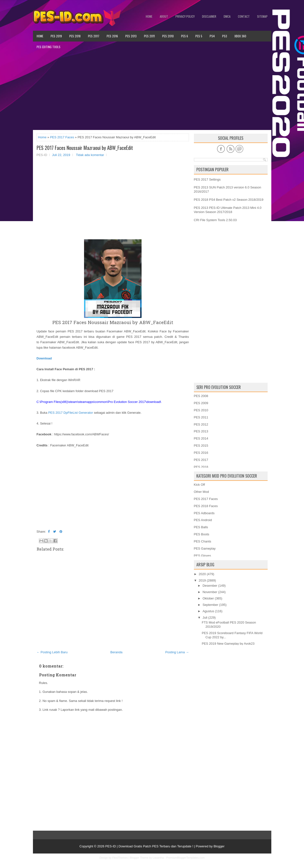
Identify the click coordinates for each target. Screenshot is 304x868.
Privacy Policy (185, 16)
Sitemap (262, 16)
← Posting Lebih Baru (52, 652)
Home (149, 16)
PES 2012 (201, 424)
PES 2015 (201, 446)
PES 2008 (201, 396)
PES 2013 (131, 36)
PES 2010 (168, 36)
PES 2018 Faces (206, 506)
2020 (202, 574)
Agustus (208, 611)
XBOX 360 (240, 36)
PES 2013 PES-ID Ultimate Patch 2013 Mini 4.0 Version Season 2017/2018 (228, 210)
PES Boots (202, 534)
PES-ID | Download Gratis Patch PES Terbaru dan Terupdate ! (149, 846)
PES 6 (185, 36)
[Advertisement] (152, 91)
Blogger (219, 846)
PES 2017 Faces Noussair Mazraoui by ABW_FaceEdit (85, 148)
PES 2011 (149, 36)
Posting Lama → (177, 652)
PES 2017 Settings (207, 179)
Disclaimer (209, 16)
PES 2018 (75, 36)
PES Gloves (203, 556)
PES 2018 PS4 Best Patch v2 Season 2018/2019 (229, 200)
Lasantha (158, 858)
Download (44, 358)
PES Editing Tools (49, 47)
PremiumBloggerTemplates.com (185, 858)
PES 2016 (112, 36)
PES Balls (201, 527)
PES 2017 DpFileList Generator (71, 413)
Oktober (208, 598)
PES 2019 (56, 36)
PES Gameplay (205, 548)
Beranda (116, 652)
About (164, 16)
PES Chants (203, 541)
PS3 (225, 36)
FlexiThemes (120, 858)
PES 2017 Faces (62, 137)
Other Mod (201, 492)
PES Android (203, 520)
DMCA (227, 16)
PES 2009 (201, 403)
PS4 (212, 36)
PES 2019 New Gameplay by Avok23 (228, 644)
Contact (244, 16)
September (210, 605)
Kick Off (199, 485)
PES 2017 (94, 36)
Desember (210, 586)
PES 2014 (201, 438)
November (210, 592)
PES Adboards (204, 513)
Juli (205, 618)
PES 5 (199, 36)
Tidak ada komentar (90, 155)
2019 (202, 580)
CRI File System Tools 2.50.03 (215, 220)
